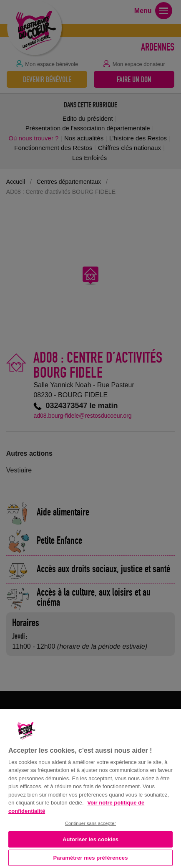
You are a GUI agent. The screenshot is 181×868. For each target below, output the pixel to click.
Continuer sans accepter (90, 823)
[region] (90, 788)
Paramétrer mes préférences (91, 858)
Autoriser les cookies (90, 839)
